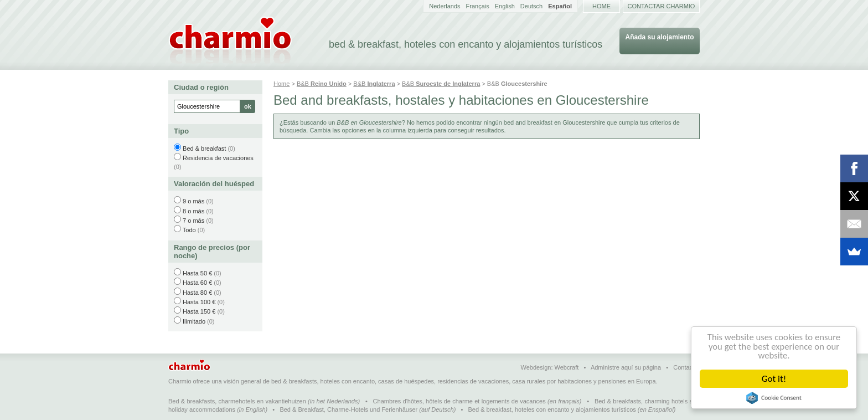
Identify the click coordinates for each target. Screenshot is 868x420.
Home (601, 6)
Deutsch (531, 6)
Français (478, 6)
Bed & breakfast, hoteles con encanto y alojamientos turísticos (552, 409)
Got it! (774, 379)
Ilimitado (194, 321)
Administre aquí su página (626, 367)
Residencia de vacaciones (218, 158)
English (505, 6)
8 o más (193, 211)
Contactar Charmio (662, 6)
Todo (189, 230)
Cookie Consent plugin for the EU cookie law (774, 398)
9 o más (193, 201)
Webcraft (567, 367)
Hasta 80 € (197, 293)
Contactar (686, 367)
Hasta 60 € (197, 283)
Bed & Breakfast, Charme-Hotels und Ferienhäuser (348, 409)
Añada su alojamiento (659, 37)
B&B (322, 84)
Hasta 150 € (199, 311)
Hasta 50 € (197, 273)
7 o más (193, 221)
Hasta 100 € (199, 302)
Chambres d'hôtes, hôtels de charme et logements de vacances (459, 401)
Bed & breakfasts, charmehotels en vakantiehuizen (237, 401)
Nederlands (445, 6)
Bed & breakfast (204, 148)
